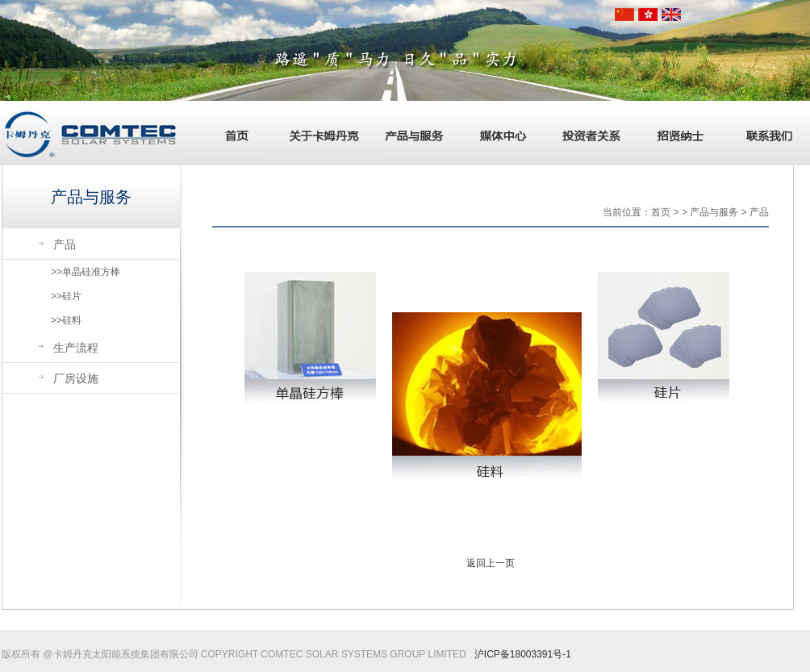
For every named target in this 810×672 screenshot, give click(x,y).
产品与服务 (409, 133)
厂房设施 (76, 378)
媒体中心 (498, 133)
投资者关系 (587, 133)
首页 (232, 133)
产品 (65, 244)
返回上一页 (491, 563)
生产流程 (76, 348)
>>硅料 (66, 320)
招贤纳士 (675, 133)
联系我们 (764, 133)
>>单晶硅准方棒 (86, 272)
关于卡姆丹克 (320, 133)
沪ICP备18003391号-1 (523, 654)
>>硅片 (66, 296)
